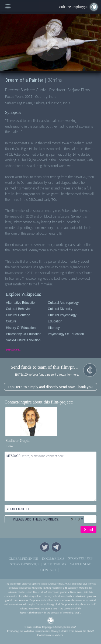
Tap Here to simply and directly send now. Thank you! (50, 387)
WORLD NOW (80, 564)
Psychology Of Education (66, 334)
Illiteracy (54, 328)
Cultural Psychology (62, 315)
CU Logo (51, 620)
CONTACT (48, 570)
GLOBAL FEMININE (23, 558)
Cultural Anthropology (63, 303)
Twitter (45, 547)
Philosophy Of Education (24, 334)
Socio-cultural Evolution (23, 340)
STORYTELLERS (80, 558)
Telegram (56, 547)
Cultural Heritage (18, 315)
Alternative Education (21, 303)
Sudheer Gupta (18, 441)
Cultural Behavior (18, 309)
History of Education (21, 328)
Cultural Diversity (60, 309)
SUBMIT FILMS (55, 564)
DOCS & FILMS (53, 558)
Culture (11, 321)
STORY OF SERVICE (25, 564)
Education (55, 321)
